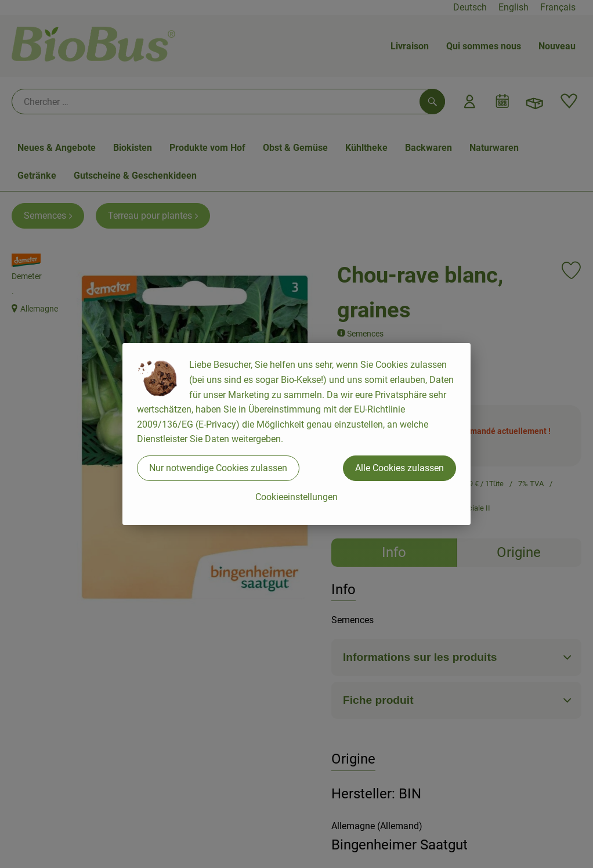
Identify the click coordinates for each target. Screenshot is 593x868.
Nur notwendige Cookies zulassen (218, 468)
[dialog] (296, 434)
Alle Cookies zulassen (399, 468)
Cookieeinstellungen (296, 497)
